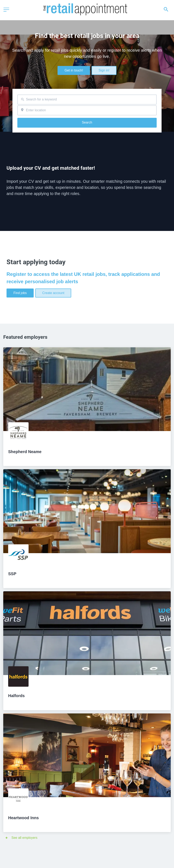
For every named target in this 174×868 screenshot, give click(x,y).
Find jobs (20, 293)
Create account (53, 293)
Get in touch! (74, 70)
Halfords (16, 696)
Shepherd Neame (25, 452)
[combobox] (87, 100)
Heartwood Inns (23, 818)
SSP (12, 574)
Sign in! (104, 70)
